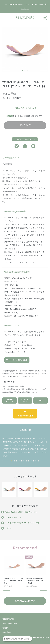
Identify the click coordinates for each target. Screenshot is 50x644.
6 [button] (24, 461)
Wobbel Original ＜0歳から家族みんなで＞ (21, 512)
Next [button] (43, 71)
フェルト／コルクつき (13, 517)
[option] (25, 49)
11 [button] (36, 461)
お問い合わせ (7, 632)
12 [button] (38, 461)
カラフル (8, 528)
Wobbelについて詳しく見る (17, 360)
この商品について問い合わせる (25, 139)
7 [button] (26, 461)
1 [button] (23, 71)
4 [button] (19, 461)
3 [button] (27, 71)
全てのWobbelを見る (25, 601)
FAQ (40, 400)
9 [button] (31, 461)
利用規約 (10, 116)
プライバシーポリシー (10, 623)
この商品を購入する (25, 416)
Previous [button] (7, 71)
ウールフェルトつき (32, 523)
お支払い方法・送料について (25, 108)
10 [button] (33, 461)
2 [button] (25, 71)
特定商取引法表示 (8, 619)
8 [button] (29, 461)
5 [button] (21, 461)
